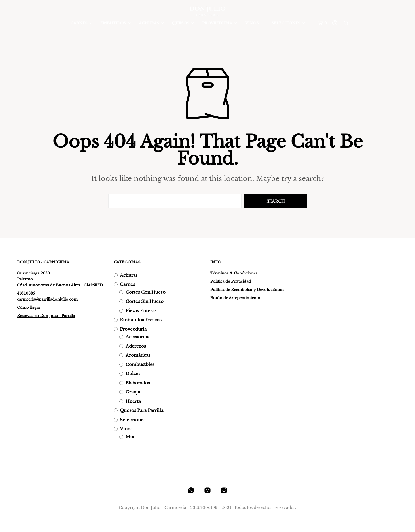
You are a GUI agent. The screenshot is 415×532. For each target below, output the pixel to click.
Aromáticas (138, 355)
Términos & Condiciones (234, 273)
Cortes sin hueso (145, 301)
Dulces (133, 374)
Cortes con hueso (146, 292)
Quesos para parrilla (142, 410)
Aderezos (136, 346)
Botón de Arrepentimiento (235, 298)
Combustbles (140, 364)
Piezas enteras (141, 311)
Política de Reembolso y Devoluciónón (247, 290)
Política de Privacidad (231, 281)
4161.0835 (26, 293)
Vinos (252, 23)
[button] (322, 23)
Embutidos (113, 23)
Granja (133, 392)
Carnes (79, 23)
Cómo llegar (29, 308)
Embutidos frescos (141, 320)
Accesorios (137, 337)
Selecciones (286, 23)
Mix (130, 437)
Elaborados (138, 383)
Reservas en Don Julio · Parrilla (46, 316)
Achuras (149, 23)
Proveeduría (217, 23)
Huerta (133, 401)
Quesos (181, 23)
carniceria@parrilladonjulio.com (47, 299)
